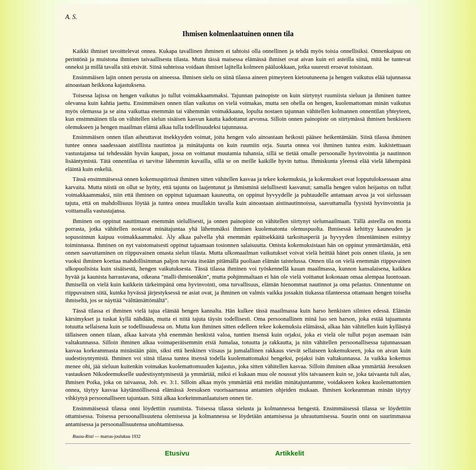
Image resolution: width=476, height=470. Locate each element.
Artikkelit (290, 453)
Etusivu (177, 453)
